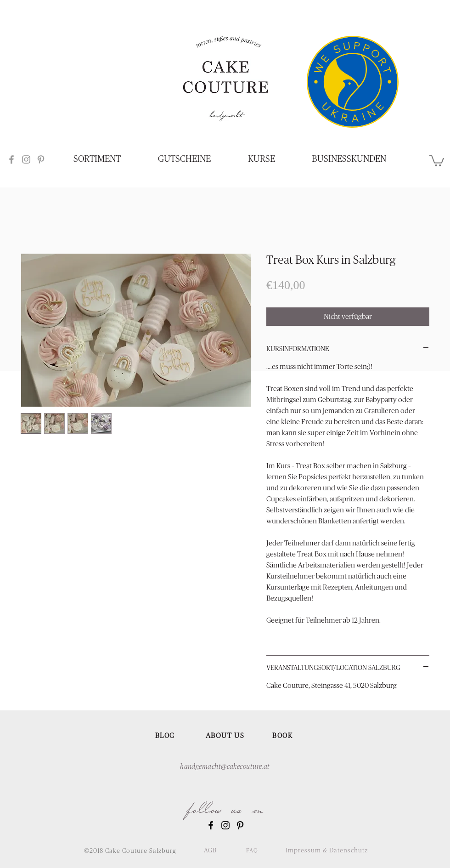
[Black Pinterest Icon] (240, 825)
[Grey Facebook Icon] (11, 159)
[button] (437, 160)
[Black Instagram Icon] (225, 825)
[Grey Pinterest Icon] (41, 159)
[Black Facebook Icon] (211, 825)
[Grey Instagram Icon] (26, 159)
